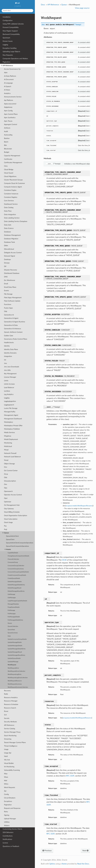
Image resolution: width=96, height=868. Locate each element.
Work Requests (10, 787)
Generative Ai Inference (12, 329)
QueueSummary (13, 633)
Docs (43, 5)
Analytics (7, 93)
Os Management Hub (12, 505)
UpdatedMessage (13, 662)
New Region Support (10, 31)
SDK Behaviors (8, 832)
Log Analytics (9, 394)
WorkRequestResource (15, 681)
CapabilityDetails (13, 553)
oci (18, 3)
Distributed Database (12, 273)
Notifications (7, 839)
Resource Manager (11, 701)
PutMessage (11, 610)
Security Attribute (10, 722)
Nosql (6, 460)
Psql (6, 529)
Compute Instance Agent (13, 187)
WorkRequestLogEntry (15, 674)
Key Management (10, 374)
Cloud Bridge (9, 170)
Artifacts (7, 128)
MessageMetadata (13, 604)
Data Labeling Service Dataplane (16, 221)
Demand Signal (9, 256)
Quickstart (6, 38)
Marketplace (8, 422)
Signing (7, 815)
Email (6, 284)
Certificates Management (13, 163)
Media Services (9, 432)
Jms (5, 363)
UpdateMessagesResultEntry (16, 655)
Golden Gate (9, 336)
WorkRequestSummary (15, 684)
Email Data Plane (10, 287)
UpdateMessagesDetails (15, 646)
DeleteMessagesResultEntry (16, 591)
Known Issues (8, 41)
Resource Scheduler (11, 704)
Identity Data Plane (11, 349)
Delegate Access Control (13, 253)
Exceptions (8, 801)
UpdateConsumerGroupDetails (17, 639)
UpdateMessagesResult (15, 652)
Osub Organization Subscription (16, 516)
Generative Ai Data (11, 325)
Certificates (8, 159)
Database (7, 232)
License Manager (10, 377)
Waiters (7, 826)
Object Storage (9, 464)
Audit (6, 131)
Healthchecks (9, 343)
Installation (7, 17)
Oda (6, 477)
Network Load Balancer (12, 457)
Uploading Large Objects (11, 52)
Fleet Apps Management (13, 298)
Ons (6, 484)
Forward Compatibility (11, 27)
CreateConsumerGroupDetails (17, 575)
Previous (47, 851)
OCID (64, 560)
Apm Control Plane (11, 114)
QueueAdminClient (12, 536)
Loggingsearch (9, 405)
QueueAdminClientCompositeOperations (20, 543)
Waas (6, 777)
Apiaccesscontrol (10, 104)
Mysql (6, 450)
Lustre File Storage (11, 408)
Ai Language (8, 83)
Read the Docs (83, 864)
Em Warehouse (10, 280)
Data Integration (10, 215)
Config (6, 794)
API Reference (7, 66)
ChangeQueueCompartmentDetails (18, 556)
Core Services (9, 201)
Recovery (7, 691)
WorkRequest (12, 665)
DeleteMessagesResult (14, 588)
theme (64, 864)
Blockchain (8, 149)
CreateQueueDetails (14, 578)
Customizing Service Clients (12, 829)
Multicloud (8, 446)
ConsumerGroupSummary (16, 569)
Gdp (6, 311)
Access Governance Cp (12, 69)
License (5, 843)
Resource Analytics (11, 698)
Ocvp (6, 474)
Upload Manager (10, 819)
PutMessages (12, 614)
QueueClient (10, 540)
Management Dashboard (13, 419)
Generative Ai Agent (11, 318)
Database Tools (9, 242)
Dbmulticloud (9, 249)
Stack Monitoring (10, 736)
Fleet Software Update (12, 301)
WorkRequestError (13, 668)
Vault (6, 756)
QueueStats (11, 630)
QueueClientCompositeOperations (17, 546)
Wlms (6, 784)
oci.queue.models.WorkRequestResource (77, 718)
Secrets (7, 718)
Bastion (7, 138)
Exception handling (10, 48)
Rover (6, 711)
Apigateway (8, 107)
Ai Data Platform (10, 76)
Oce (6, 467)
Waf (6, 781)
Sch (5, 715)
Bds (5, 145)
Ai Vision (7, 90)
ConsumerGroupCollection (16, 566)
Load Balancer (9, 388)
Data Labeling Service (12, 218)
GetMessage (11, 594)
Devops (7, 263)
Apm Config (8, 111)
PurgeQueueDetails (14, 607)
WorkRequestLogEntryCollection (18, 678)
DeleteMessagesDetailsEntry (16, 585)
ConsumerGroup (13, 562)
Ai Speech (8, 86)
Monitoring (8, 443)
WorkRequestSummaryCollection (18, 687)
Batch (6, 142)
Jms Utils (7, 370)
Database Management (12, 235)
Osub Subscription (11, 519)
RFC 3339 (70, 776)
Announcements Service (13, 97)
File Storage (8, 294)
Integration (8, 356)
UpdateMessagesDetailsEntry (17, 649)
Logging (5, 45)
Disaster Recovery (11, 270)
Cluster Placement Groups (13, 180)
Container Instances (11, 194)
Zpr (5, 791)
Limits (6, 381)
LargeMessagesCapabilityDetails (17, 601)
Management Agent (11, 415)
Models (8, 550)
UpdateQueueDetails (14, 658)
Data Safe (8, 225)
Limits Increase (9, 384)
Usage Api (8, 753)
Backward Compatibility (11, 34)
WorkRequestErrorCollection (16, 671)
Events (6, 291)
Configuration (8, 20)
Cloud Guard (9, 173)
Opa (6, 488)
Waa (6, 774)
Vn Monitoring (9, 767)
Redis (6, 694)
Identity (7, 346)
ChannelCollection (13, 559)
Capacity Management (12, 156)
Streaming (8, 739)
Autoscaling (8, 135)
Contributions (8, 836)
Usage (6, 749)
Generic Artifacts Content (13, 332)
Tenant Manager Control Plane (15, 742)
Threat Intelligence (11, 746)
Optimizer (8, 502)
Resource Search (10, 708)
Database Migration (11, 239)
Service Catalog (10, 729)
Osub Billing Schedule (12, 512)
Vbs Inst (7, 760)
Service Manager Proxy (12, 732)
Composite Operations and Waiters (15, 59)
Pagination (6, 62)
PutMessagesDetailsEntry (15, 620)
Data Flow (8, 211)
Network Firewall (10, 453)
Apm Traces (8, 121)
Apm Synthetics (10, 118)
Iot (5, 360)
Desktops (7, 259)
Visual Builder (9, 763)
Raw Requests (8, 55)
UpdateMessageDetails (15, 642)
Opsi (6, 498)
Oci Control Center (11, 471)
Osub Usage (8, 522)
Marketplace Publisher (12, 429)
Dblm (6, 246)
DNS (6, 277)
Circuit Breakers (10, 798)
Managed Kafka (10, 412)
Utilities (7, 822)
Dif (5, 266)
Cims (6, 166)
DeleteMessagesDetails (15, 582)
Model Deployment (11, 439)
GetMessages (12, 598)
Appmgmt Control (11, 124)
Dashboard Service (11, 204)
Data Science (9, 228)
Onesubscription (10, 481)
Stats (9, 636)
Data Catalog (9, 208)
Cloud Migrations (10, 176)
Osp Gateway (9, 509)
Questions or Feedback (11, 846)
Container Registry (11, 197)
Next (85, 851)
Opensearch (8, 491)
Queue (6, 533)
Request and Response (12, 808)
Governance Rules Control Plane (16, 339)
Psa (5, 526)
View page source (82, 8)
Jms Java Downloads (12, 367)
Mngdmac (8, 436)
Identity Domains (10, 353)
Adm (6, 73)
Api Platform (9, 100)
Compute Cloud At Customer (14, 183)
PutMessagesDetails (14, 617)
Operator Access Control (13, 495)
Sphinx (52, 864)
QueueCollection (13, 626)
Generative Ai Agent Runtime (15, 322)
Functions (8, 304)
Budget (7, 152)
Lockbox (7, 391)
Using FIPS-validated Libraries (13, 24)
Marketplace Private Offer (13, 426)
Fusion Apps (8, 308)
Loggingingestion (10, 401)
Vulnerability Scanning (12, 770)
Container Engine (10, 190)
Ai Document (9, 79)
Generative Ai (9, 315)
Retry (6, 812)
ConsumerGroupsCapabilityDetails (18, 572)
